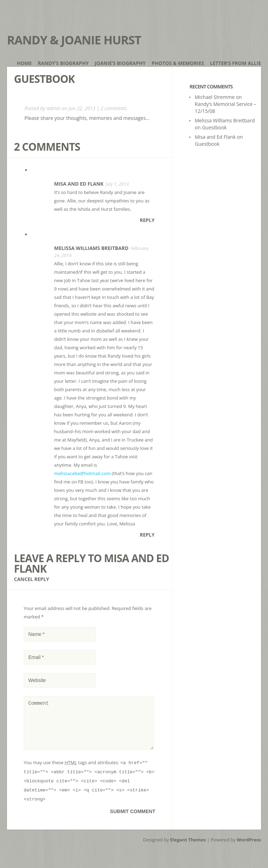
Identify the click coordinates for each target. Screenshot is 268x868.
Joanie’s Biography (120, 63)
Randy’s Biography (63, 63)
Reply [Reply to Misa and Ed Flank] (147, 220)
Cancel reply (32, 579)
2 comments (114, 108)
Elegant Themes (188, 848)
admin (53, 108)
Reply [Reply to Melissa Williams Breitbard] (147, 535)
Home (24, 63)
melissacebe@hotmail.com (82, 473)
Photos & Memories (178, 63)
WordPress (249, 848)
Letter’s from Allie (236, 63)
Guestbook (214, 127)
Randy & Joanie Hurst (74, 40)
